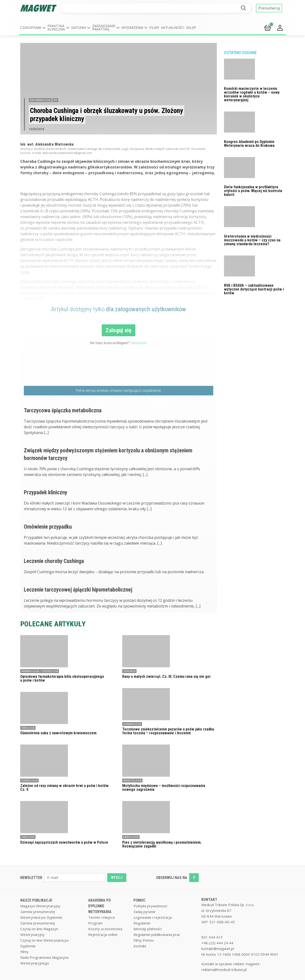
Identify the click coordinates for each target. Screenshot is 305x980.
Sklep (191, 28)
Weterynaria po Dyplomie (41, 917)
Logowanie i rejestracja (153, 917)
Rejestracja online (103, 934)
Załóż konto (139, 343)
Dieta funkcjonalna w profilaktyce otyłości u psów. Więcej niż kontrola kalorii (253, 191)
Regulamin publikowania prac (157, 934)
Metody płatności (148, 929)
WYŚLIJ (117, 878)
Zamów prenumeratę (38, 912)
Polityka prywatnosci (150, 906)
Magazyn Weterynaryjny (40, 906)
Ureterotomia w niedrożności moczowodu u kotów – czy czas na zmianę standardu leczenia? (252, 240)
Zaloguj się (119, 330)
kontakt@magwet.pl (218, 949)
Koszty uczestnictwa (105, 929)
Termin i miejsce (102, 917)
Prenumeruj (269, 8)
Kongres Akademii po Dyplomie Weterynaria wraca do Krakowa (249, 144)
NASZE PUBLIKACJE (36, 900)
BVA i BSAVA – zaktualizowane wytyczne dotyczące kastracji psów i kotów (254, 289)
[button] (33, 28)
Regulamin (142, 923)
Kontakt (140, 946)
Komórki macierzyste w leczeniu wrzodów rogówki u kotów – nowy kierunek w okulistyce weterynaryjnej (252, 94)
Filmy (154, 28)
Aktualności (173, 28)
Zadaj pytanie (145, 912)
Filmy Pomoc (144, 940)
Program (95, 923)
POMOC (140, 900)
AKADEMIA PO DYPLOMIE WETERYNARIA (100, 906)
